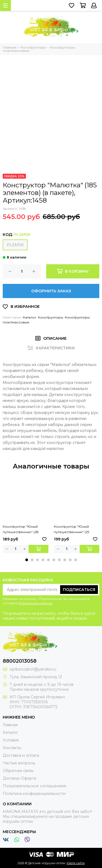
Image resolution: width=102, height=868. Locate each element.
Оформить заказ (51, 291)
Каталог (30, 317)
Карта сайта (76, 863)
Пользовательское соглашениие (35, 786)
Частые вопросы (19, 763)
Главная (10, 725)
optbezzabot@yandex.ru (33, 669)
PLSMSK (15, 245)
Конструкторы (51, 317)
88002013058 (20, 661)
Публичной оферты (35, 603)
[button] (27, 560)
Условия (11, 740)
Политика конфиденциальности (34, 794)
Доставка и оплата (21, 755)
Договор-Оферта (19, 778)
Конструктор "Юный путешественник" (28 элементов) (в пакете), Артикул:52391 (22, 530)
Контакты (12, 748)
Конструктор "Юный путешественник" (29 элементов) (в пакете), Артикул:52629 (73, 530)
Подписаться (79, 590)
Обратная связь (18, 771)
